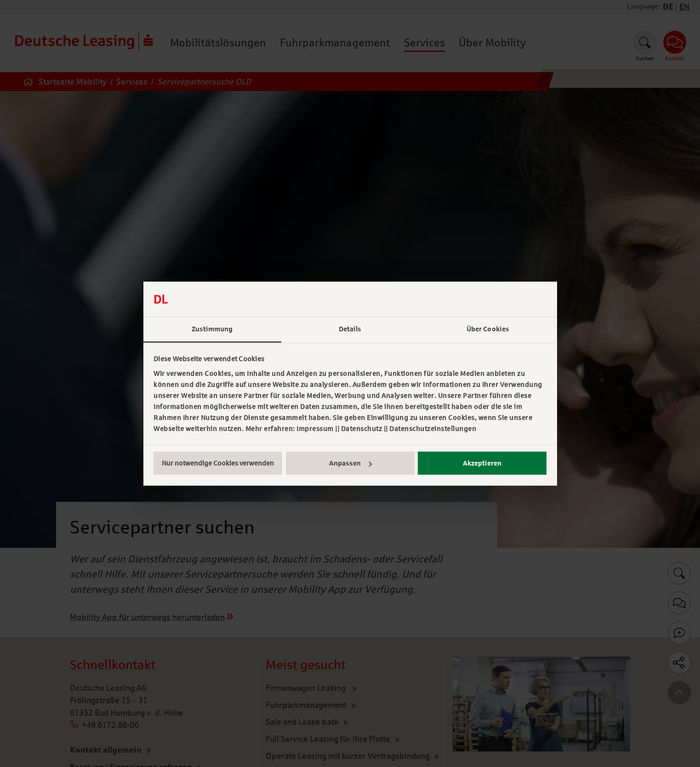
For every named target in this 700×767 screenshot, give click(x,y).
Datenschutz (362, 429)
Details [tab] (350, 329)
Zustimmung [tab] (212, 329)
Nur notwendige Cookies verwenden (218, 463)
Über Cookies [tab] (488, 329)
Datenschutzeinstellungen (433, 429)
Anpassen (350, 463)
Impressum (315, 429)
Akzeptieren (482, 463)
